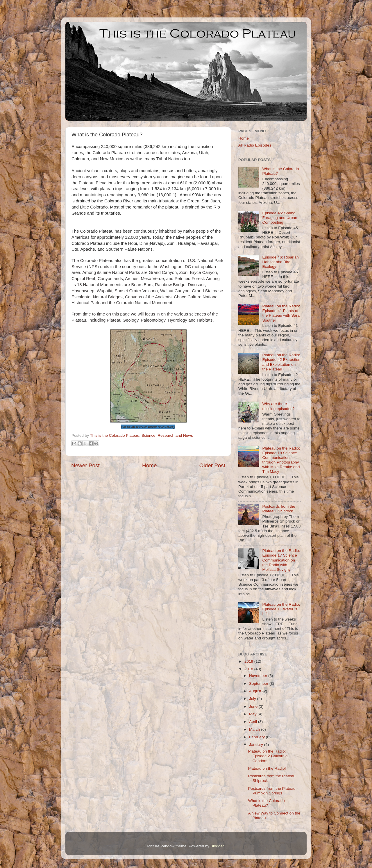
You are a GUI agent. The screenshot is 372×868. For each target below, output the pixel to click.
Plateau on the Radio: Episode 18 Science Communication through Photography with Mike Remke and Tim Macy (281, 460)
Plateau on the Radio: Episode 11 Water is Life (281, 609)
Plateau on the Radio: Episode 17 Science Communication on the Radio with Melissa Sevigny (281, 560)
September (259, 683)
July (253, 699)
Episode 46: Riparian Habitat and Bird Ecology (280, 262)
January (257, 745)
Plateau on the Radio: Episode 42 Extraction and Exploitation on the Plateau (281, 362)
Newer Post (85, 465)
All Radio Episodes (255, 145)
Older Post (212, 465)
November (259, 676)
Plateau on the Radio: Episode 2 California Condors (268, 756)
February (257, 737)
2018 (249, 669)
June (254, 706)
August (256, 691)
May (253, 714)
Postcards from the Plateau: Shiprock (279, 509)
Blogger (217, 846)
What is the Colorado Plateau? (267, 803)
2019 (249, 661)
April (254, 722)
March (255, 729)
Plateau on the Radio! (267, 768)
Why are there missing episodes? (278, 406)
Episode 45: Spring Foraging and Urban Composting (280, 218)
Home (149, 465)
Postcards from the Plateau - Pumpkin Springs (273, 791)
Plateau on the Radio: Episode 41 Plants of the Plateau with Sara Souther (281, 313)
